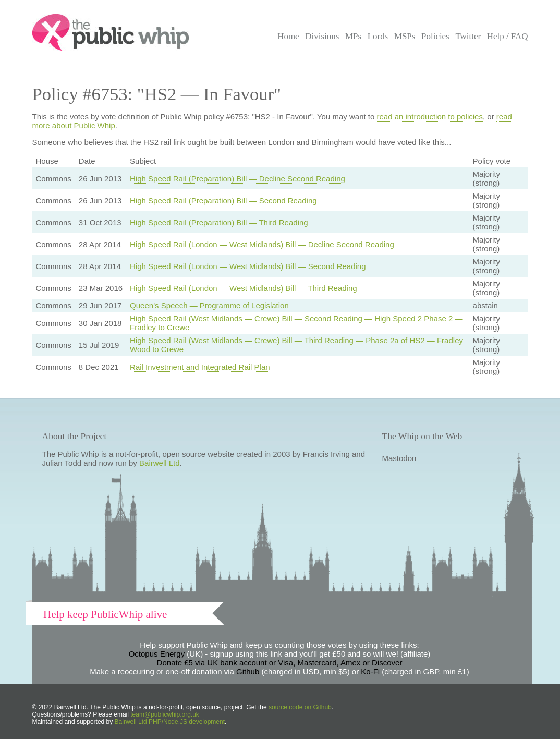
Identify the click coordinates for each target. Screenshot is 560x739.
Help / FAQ (508, 36)
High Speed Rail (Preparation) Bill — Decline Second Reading (238, 179)
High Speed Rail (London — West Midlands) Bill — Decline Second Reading (262, 244)
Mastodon (399, 458)
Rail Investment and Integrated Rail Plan (200, 367)
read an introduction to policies (430, 117)
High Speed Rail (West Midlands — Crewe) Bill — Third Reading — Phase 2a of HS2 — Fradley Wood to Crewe (296, 345)
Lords (378, 36)
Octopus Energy (157, 654)
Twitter (468, 36)
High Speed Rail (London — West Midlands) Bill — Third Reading (244, 288)
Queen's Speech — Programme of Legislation (209, 305)
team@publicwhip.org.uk (165, 714)
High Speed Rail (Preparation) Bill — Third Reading (219, 222)
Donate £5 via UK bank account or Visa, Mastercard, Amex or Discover (280, 663)
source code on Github (300, 707)
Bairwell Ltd (160, 463)
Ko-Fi (370, 671)
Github (248, 671)
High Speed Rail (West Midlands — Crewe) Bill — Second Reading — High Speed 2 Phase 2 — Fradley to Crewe (296, 323)
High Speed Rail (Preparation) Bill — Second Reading (223, 201)
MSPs (405, 36)
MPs (353, 36)
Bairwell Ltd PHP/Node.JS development (170, 722)
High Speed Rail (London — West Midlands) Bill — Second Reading (248, 266)
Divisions (322, 36)
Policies (435, 36)
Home (288, 36)
